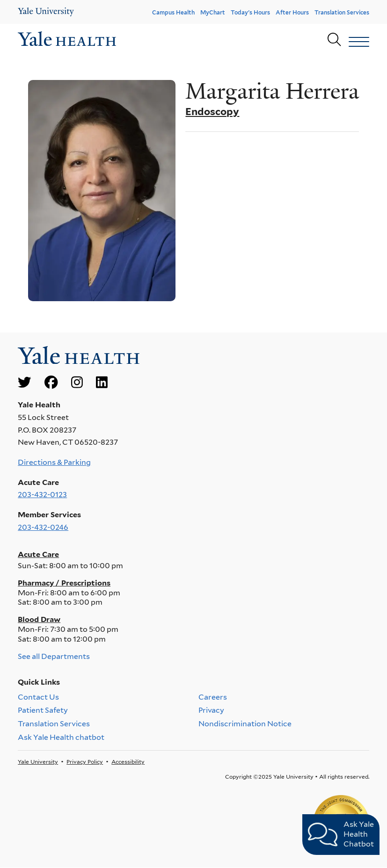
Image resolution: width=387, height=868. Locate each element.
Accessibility (128, 762)
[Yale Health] (46, 12)
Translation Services (342, 12)
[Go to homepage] (67, 40)
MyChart (213, 12)
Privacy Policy (85, 762)
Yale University (38, 762)
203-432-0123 (42, 495)
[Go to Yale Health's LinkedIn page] (102, 383)
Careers (213, 697)
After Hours (292, 12)
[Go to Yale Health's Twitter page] (24, 383)
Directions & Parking (54, 462)
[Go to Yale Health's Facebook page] (51, 383)
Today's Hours (250, 12)
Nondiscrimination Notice (245, 724)
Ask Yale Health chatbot (61, 737)
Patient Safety (43, 711)
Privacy (211, 711)
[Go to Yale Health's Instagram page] (77, 383)
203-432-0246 (43, 527)
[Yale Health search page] (334, 40)
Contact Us (38, 697)
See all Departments (54, 656)
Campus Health (173, 12)
